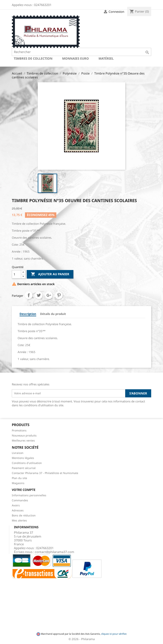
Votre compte (24, 490)
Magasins (18, 483)
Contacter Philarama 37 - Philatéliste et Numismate (45, 473)
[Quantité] (16, 274)
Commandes (20, 500)
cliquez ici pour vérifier (114, 634)
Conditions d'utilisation (27, 463)
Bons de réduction (24, 515)
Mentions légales (23, 458)
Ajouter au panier (50, 274)
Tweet (39, 295)
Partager (29, 295)
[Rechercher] (81, 52)
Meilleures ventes (23, 440)
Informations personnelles (29, 495)
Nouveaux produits (24, 435)
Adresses (18, 510)
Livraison (18, 453)
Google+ (49, 295)
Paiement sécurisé (24, 468)
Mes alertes (19, 520)
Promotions (19, 430)
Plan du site (19, 478)
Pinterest (59, 295)
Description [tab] (28, 314)
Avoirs (16, 505)
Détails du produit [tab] (53, 314)
